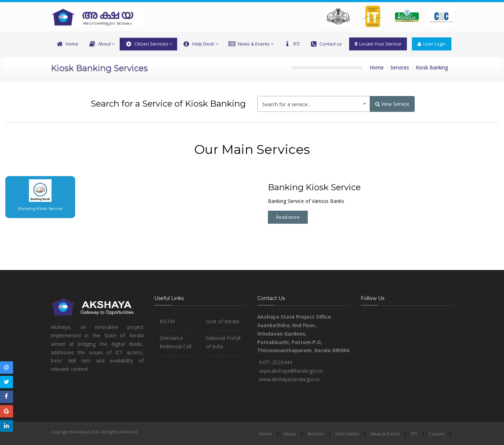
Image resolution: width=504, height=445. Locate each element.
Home (67, 44)
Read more (288, 217)
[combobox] (314, 104)
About (101, 44)
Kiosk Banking (432, 67)
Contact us (326, 44)
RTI (292, 44)
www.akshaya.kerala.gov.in (289, 379)
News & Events (251, 44)
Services (400, 67)
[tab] (34, 197)
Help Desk (200, 44)
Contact (437, 434)
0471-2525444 (275, 362)
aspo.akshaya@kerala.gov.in (291, 371)
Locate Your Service (378, 44)
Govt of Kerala (222, 321)
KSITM (167, 321)
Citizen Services (148, 44)
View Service (392, 104)
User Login (432, 44)
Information (347, 434)
